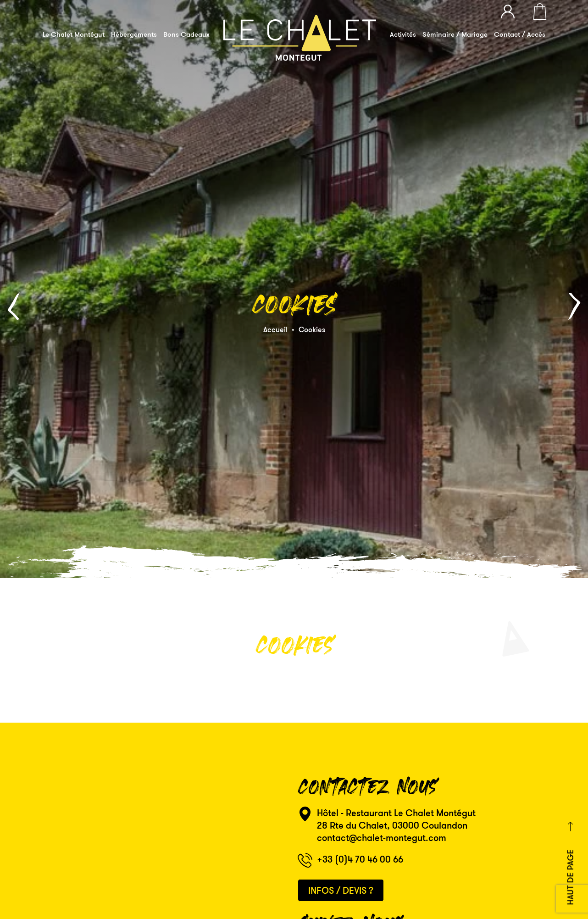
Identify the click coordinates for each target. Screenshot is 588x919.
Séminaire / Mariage (455, 34)
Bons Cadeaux (186, 34)
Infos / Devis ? (341, 861)
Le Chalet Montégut (74, 34)
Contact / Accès (520, 34)
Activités (403, 34)
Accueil (275, 315)
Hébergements (134, 34)
